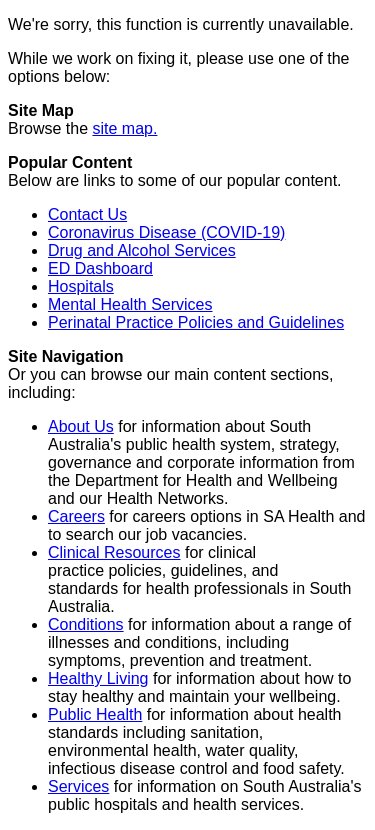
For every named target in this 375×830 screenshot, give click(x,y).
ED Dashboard (100, 268)
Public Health (95, 714)
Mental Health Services (130, 304)
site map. (124, 128)
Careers (76, 516)
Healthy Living (98, 678)
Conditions (86, 624)
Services (78, 786)
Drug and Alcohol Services (142, 250)
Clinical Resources (114, 552)
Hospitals (81, 286)
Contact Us (87, 214)
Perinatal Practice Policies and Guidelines (196, 322)
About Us (81, 426)
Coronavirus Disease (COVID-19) (166, 232)
